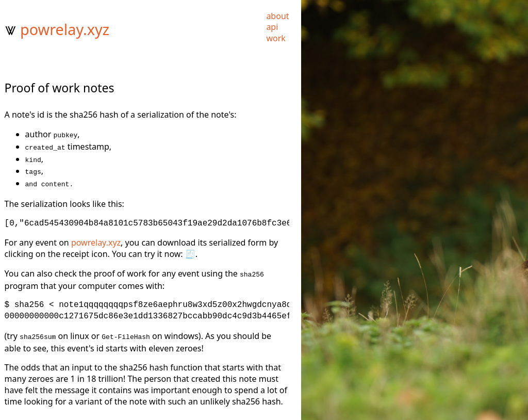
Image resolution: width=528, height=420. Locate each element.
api (272, 27)
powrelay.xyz (65, 29)
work (276, 38)
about (277, 16)
